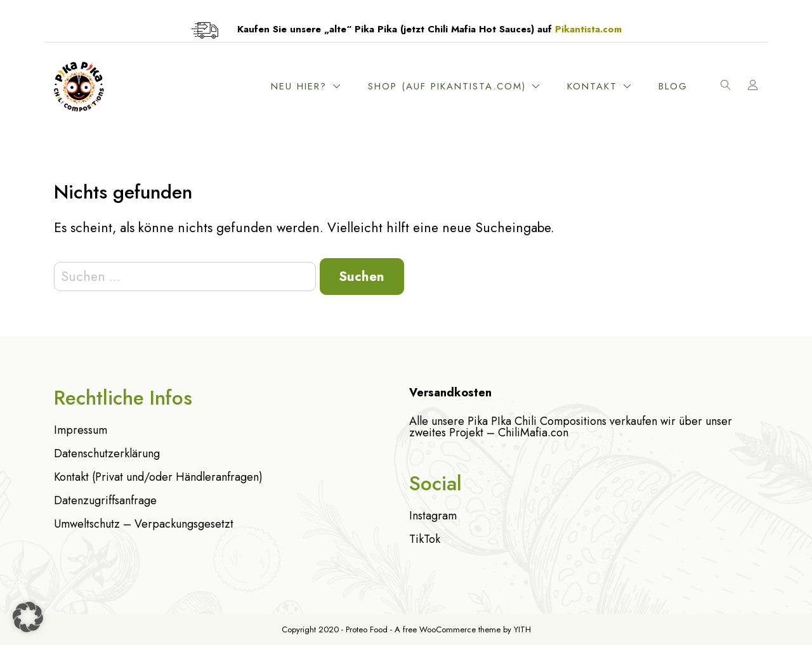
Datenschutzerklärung (107, 453)
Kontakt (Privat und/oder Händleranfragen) (158, 477)
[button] (28, 617)
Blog (673, 86)
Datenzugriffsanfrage (105, 500)
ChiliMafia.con (533, 433)
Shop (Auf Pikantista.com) (447, 86)
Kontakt (592, 86)
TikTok (425, 539)
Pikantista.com (588, 29)
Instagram (433, 516)
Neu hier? (299, 86)
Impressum (81, 430)
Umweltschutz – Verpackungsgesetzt (144, 524)
